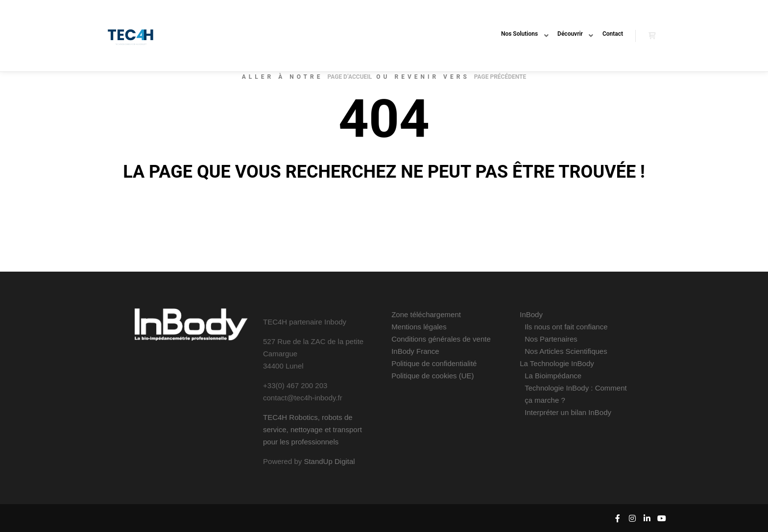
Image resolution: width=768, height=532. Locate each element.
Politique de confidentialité (434, 363)
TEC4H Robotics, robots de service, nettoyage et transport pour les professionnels (312, 429)
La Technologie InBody (557, 363)
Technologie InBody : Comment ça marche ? (576, 394)
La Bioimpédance (553, 376)
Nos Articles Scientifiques (566, 351)
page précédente (500, 77)
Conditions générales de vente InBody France (441, 345)
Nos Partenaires (551, 339)
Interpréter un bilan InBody (568, 412)
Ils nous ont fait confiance (566, 327)
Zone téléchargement (426, 314)
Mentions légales (419, 327)
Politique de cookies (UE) (432, 376)
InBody (531, 314)
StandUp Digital (329, 461)
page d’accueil (349, 77)
